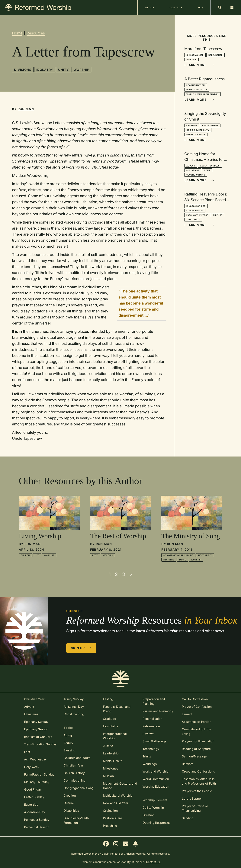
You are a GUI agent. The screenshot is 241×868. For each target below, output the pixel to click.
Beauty (68, 743)
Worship (81, 70)
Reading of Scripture (196, 749)
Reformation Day (197, 90)
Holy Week (32, 767)
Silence (218, 215)
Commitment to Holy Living (196, 731)
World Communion (156, 779)
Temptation (193, 220)
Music (183, 560)
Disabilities (71, 811)
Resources (36, 33)
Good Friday (33, 789)
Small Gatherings (154, 741)
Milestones (111, 768)
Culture (69, 803)
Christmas (193, 170)
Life (37, 555)
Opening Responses (156, 823)
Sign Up (81, 648)
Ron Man (26, 109)
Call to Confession (195, 699)
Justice (108, 746)
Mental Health (113, 761)
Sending (188, 818)
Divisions (23, 70)
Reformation (151, 726)
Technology (151, 749)
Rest (95, 555)
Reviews (148, 734)
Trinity (147, 756)
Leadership (111, 753)
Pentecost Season (37, 827)
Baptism (188, 764)
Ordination (110, 811)
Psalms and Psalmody (158, 711)
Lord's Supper (192, 799)
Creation (192, 125)
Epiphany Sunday (36, 722)
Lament (187, 714)
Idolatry (45, 70)
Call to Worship (153, 808)
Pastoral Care (112, 818)
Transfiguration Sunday (40, 744)
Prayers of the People (197, 791)
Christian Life (195, 55)
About (150, 7)
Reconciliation (196, 85)
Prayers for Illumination (198, 741)
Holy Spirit (205, 555)
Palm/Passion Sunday (39, 774)
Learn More (199, 65)
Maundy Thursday (37, 782)
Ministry (169, 560)
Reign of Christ (196, 134)
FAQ (200, 7)
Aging (68, 735)
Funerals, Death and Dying (117, 709)
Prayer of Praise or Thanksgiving (195, 808)
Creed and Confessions (198, 771)
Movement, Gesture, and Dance (120, 786)
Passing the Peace (197, 215)
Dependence (215, 55)
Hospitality (111, 726)
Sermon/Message (194, 756)
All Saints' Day (74, 707)
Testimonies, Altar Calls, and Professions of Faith (199, 781)
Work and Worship (156, 771)
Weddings (150, 764)
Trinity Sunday (74, 699)
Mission (108, 776)
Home (17, 33)
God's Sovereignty (198, 130)
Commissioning (75, 780)
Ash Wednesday (35, 759)
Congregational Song (79, 788)
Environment (210, 125)
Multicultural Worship (118, 795)
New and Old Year (116, 803)
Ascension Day (35, 812)
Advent (191, 166)
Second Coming (196, 175)
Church (25, 555)
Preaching (110, 826)
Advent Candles (210, 166)
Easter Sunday (34, 797)
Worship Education (156, 786)
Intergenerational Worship (115, 736)
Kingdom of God (196, 206)
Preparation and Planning (154, 701)
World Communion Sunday (202, 94)
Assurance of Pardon (197, 722)
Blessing (69, 750)
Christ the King (74, 714)
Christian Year (73, 765)
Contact (176, 7)
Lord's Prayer (195, 211)
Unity (63, 70)
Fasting (108, 699)
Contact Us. (153, 862)
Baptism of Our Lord (38, 737)
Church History (74, 773)
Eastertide (31, 805)
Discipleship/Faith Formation (76, 820)
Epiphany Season (36, 729)
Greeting (149, 815)
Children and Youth (77, 758)
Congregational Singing (178, 555)
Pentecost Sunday (37, 820)
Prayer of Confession (197, 707)
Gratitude (109, 719)
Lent (27, 752)
